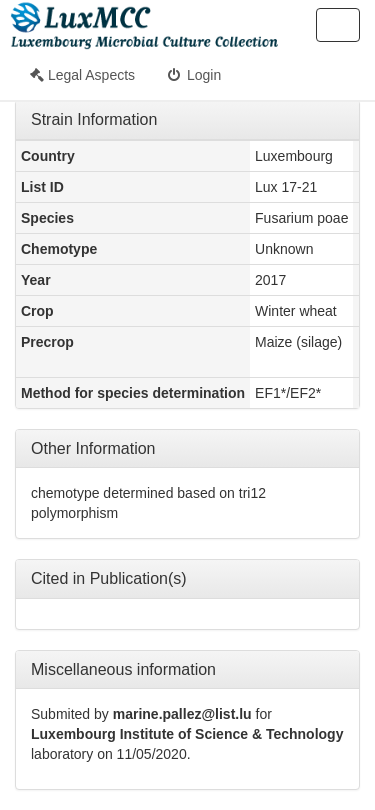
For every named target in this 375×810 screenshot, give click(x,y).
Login (193, 75)
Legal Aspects (82, 75)
